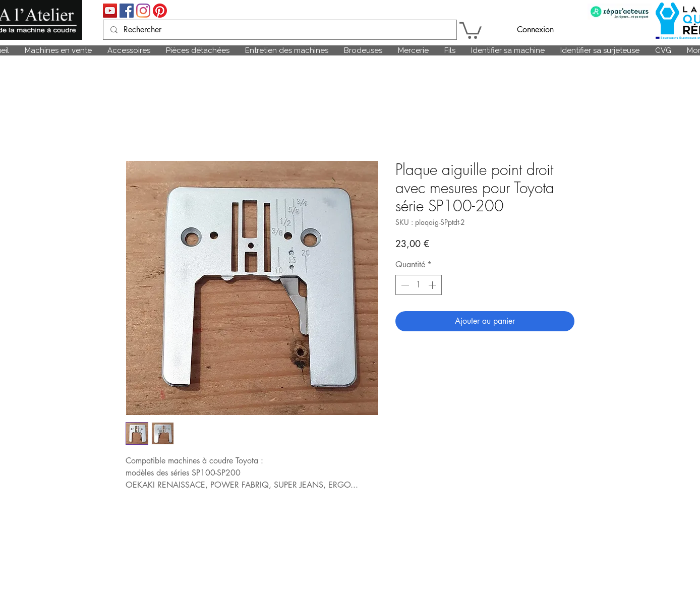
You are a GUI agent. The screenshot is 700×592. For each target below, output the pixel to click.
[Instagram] (143, 11)
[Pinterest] (160, 11)
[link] (471, 29)
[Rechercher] (279, 30)
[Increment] (433, 285)
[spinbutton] (419, 285)
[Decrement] (404, 285)
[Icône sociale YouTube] (110, 11)
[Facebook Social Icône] (127, 11)
